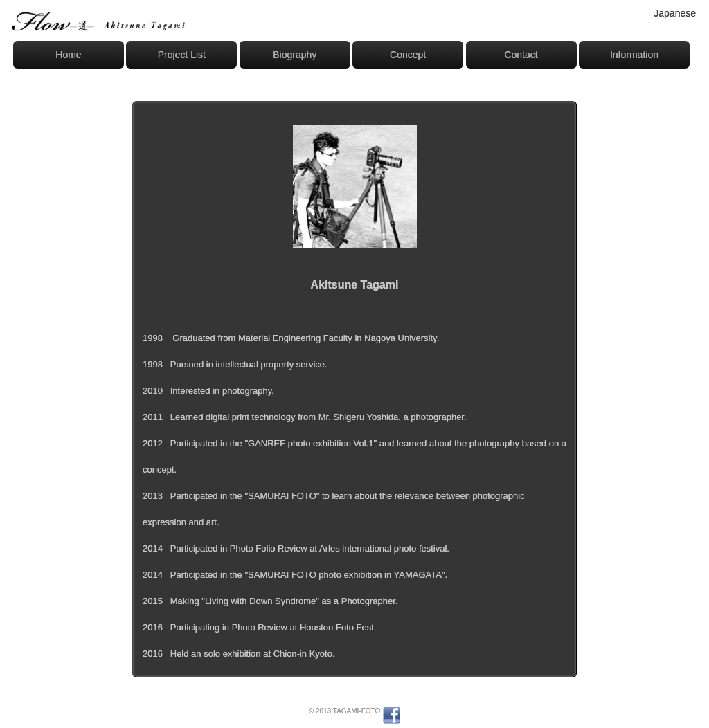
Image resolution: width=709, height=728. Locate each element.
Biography (295, 55)
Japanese (675, 13)
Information (634, 55)
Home (68, 55)
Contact (521, 55)
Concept (408, 55)
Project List (182, 55)
